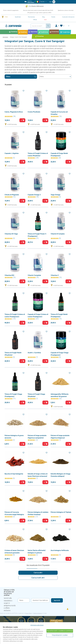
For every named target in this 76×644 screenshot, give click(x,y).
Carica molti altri (38, 578)
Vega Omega (55, 195)
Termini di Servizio (38, 613)
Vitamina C (55, 275)
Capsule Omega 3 (34, 195)
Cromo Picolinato (34, 112)
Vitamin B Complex (58, 234)
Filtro (21, 77)
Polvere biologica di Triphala (61, 512)
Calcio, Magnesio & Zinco (14, 112)
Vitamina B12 (9, 275)
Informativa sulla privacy (37, 625)
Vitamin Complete (34, 275)
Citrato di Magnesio (12, 195)
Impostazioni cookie (60, 635)
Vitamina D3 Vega (11, 234)
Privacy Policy (28, 613)
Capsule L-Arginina (12, 153)
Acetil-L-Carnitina (34, 353)
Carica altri (38, 573)
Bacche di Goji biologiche (14, 474)
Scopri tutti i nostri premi (56, 621)
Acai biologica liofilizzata (60, 550)
